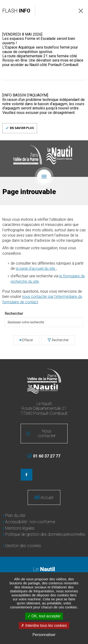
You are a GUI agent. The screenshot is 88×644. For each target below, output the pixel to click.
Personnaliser (44, 635)
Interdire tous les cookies (44, 625)
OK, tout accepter (44, 616)
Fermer (81, 11)
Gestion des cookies (23, 546)
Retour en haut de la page (81, 366)
